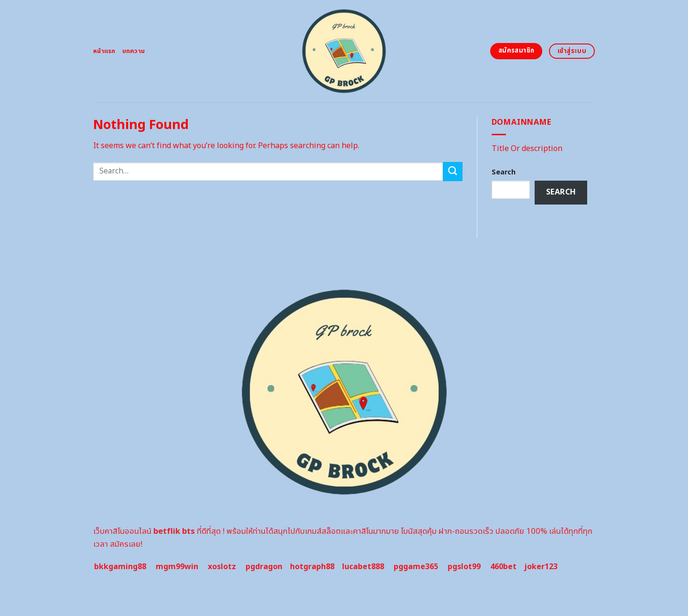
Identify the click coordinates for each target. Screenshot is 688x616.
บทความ (134, 51)
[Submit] (452, 171)
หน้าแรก (104, 51)
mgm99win (177, 567)
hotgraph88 (312, 567)
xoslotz (222, 567)
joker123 (541, 567)
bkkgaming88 (120, 567)
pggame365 (416, 567)
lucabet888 (363, 567)
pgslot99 (464, 567)
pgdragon (264, 567)
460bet (503, 567)
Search (504, 172)
